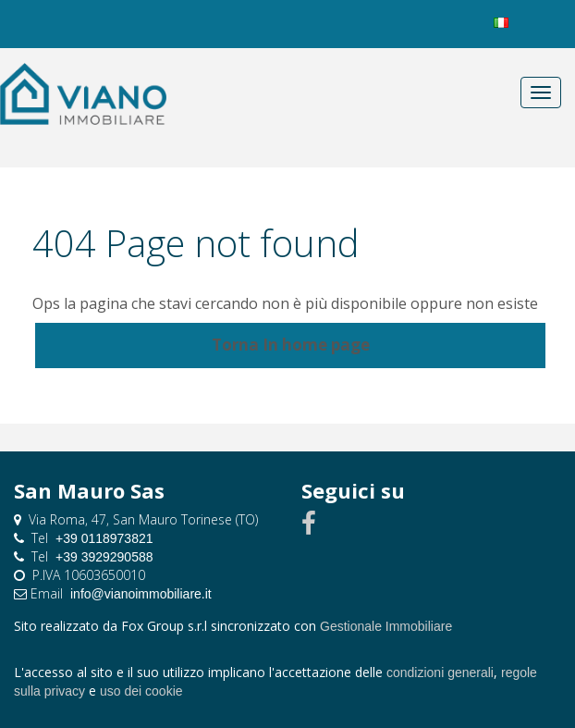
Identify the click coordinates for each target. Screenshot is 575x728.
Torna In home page (291, 345)
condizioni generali (440, 672)
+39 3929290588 (104, 557)
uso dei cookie (141, 691)
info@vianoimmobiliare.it (141, 594)
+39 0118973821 (104, 538)
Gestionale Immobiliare (386, 626)
